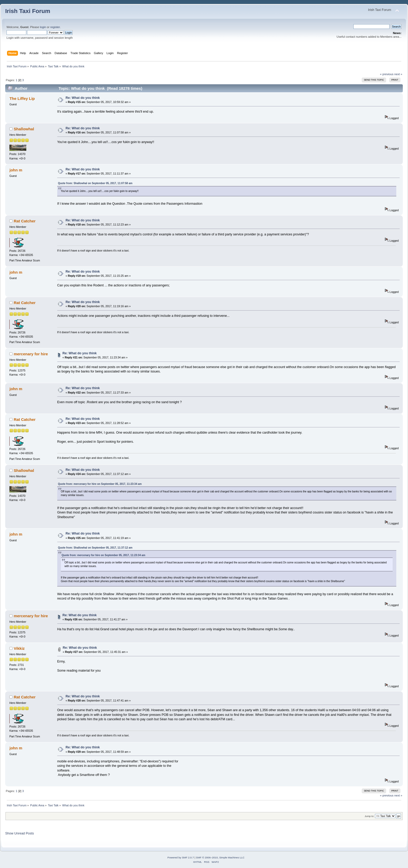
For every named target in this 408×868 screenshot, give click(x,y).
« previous (387, 74)
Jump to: (369, 816)
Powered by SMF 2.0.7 (181, 857)
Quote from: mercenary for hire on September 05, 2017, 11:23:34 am (100, 484)
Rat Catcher (25, 221)
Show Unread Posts (20, 833)
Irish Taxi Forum (28, 11)
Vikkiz (19, 648)
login (43, 27)
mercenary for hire (31, 354)
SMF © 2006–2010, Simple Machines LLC (220, 857)
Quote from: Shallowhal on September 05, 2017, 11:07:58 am (95, 183)
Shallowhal (24, 129)
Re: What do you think (83, 98)
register (55, 27)
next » (398, 74)
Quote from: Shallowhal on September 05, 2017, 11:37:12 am (95, 548)
